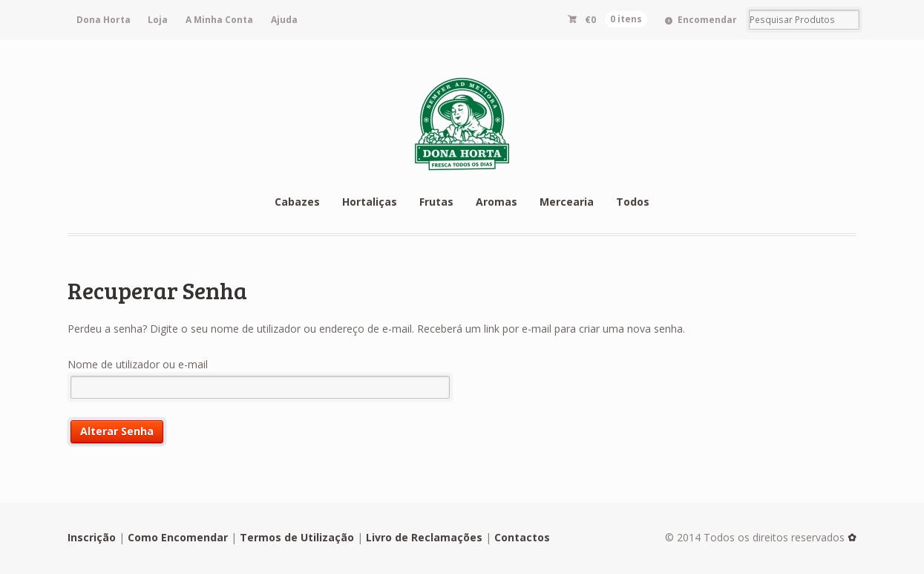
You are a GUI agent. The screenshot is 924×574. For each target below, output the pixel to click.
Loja (158, 20)
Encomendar (707, 20)
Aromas (497, 202)
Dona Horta (104, 20)
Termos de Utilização (297, 537)
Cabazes (297, 202)
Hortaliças (370, 202)
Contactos (522, 537)
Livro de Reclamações (424, 537)
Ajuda (284, 20)
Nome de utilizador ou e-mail (138, 364)
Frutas (436, 202)
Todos (633, 202)
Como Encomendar (178, 537)
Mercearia (567, 202)
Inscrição (92, 537)
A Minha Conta (219, 20)
